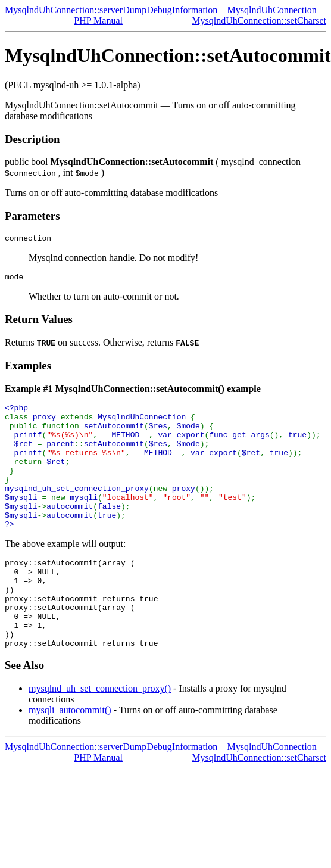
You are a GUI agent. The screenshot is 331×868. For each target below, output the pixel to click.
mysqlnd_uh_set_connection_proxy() (100, 735)
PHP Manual (98, 21)
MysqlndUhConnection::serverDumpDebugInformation (111, 10)
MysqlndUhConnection (272, 10)
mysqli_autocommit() (70, 756)
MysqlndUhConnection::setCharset (259, 21)
